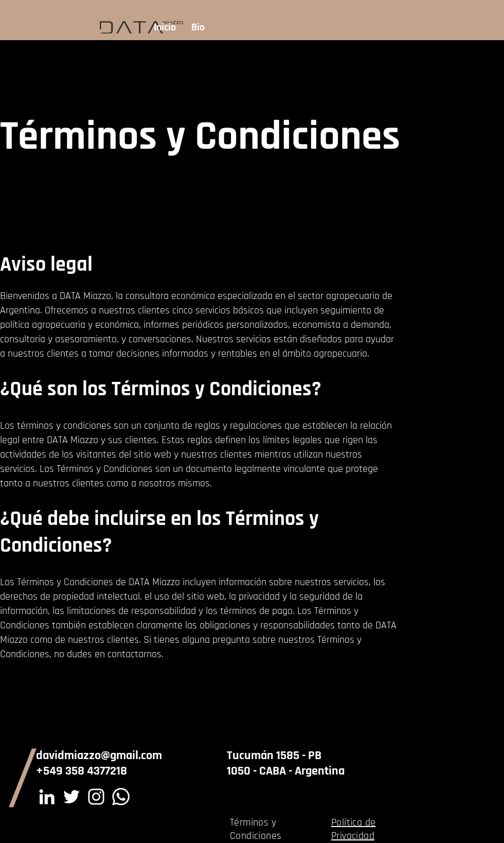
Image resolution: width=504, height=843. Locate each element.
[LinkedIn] (47, 797)
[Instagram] (96, 797)
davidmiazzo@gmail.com (99, 756)
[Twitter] (71, 797)
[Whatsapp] (121, 797)
